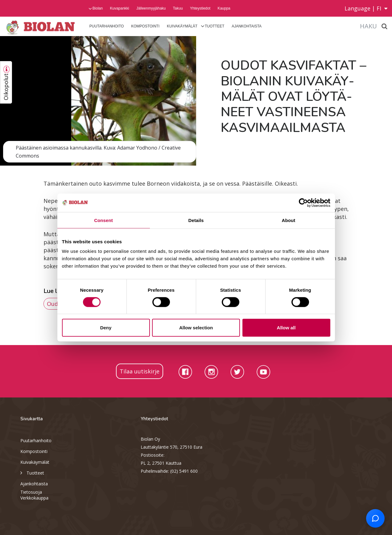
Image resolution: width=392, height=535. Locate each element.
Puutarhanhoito (107, 26)
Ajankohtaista (247, 26)
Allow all (286, 328)
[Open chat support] (375, 518)
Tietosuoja (31, 492)
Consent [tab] (103, 220)
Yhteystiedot (200, 8)
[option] (98, 101)
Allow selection (196, 328)
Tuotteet (215, 26)
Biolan (98, 8)
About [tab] (289, 220)
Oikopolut (6, 87)
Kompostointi (145, 26)
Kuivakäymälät (182, 26)
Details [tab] (196, 220)
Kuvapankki (119, 8)
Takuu (178, 8)
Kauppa (224, 8)
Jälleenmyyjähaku (151, 8)
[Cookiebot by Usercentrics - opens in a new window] (303, 203)
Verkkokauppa (34, 498)
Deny (106, 328)
